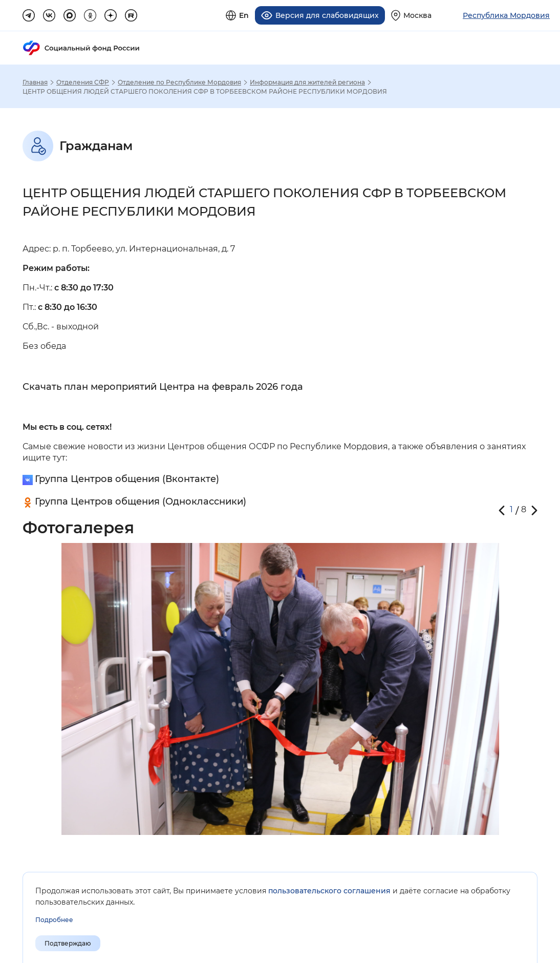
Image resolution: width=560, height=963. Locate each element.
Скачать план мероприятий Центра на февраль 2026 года (163, 385)
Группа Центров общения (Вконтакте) (127, 477)
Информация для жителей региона (307, 81)
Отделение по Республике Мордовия (179, 81)
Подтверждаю (68, 943)
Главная (35, 81)
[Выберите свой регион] (411, 15)
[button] (502, 509)
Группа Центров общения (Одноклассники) (141, 500)
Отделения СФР (83, 81)
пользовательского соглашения (329, 891)
